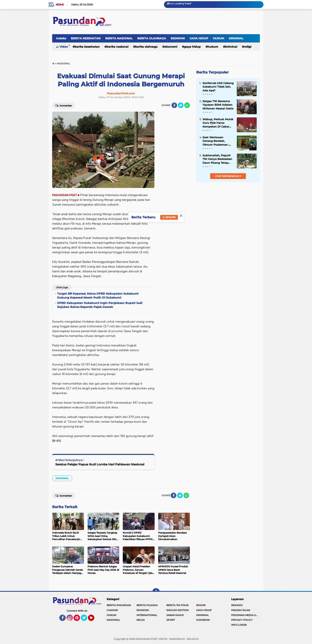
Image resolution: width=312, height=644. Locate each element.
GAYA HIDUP (199, 38)
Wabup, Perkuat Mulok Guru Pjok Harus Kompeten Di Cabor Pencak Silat (218, 123)
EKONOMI (178, 38)
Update (169, 217)
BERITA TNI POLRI (177, 605)
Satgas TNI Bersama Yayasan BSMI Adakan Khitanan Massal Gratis (218, 105)
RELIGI (248, 47)
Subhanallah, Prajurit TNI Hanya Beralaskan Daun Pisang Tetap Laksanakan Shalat (217, 159)
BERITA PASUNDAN (119, 605)
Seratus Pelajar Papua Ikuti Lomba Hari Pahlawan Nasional (100, 464)
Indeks (61, 38)
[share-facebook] (174, 105)
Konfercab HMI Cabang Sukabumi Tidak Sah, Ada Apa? (218, 87)
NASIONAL (62, 478)
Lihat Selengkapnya (228, 176)
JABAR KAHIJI (175, 615)
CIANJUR (112, 610)
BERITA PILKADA (147, 605)
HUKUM (218, 38)
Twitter (86, 620)
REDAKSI (237, 605)
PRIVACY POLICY (242, 620)
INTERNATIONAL (147, 615)
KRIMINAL (236, 38)
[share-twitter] (181, 105)
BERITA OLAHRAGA (152, 38)
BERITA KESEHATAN (86, 38)
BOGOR (201, 605)
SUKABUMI (203, 620)
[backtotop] (156, 592)
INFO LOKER (239, 625)
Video (64, 47)
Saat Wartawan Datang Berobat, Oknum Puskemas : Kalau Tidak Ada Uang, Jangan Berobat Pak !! (218, 141)
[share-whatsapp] (187, 105)
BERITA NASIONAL (119, 38)
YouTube (94, 620)
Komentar (64, 105)
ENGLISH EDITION (177, 610)
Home (60, 5)
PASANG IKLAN (241, 610)
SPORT (171, 620)
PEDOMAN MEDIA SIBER (246, 615)
